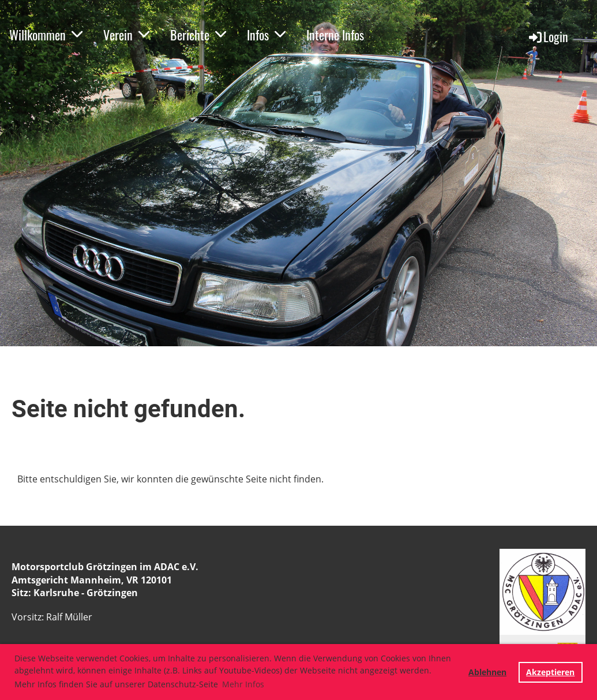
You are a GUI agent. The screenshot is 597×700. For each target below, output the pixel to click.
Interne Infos (335, 35)
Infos (266, 35)
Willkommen (46, 35)
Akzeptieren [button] (550, 672)
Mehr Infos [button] (243, 684)
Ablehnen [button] (487, 672)
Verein (126, 35)
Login (548, 36)
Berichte (198, 35)
